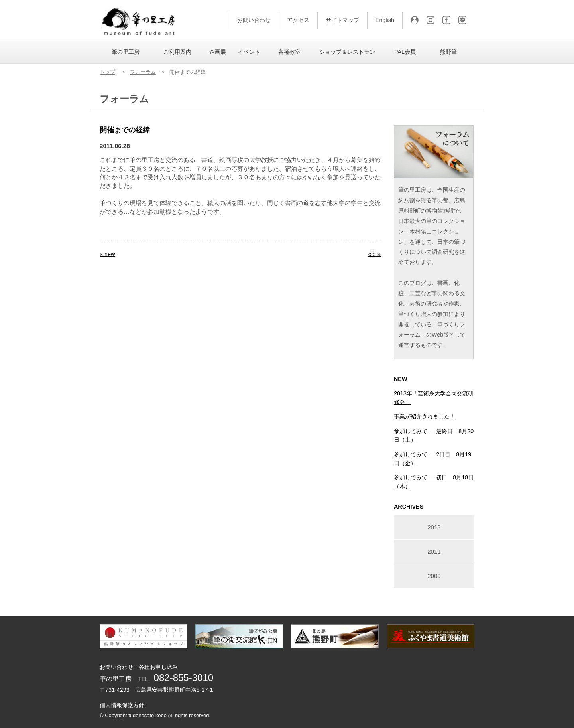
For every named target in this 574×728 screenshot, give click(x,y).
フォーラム (143, 72)
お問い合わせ (254, 20)
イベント (249, 52)
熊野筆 (448, 52)
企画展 (218, 52)
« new (107, 254)
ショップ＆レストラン (347, 52)
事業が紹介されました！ (425, 416)
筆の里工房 (126, 52)
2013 (434, 527)
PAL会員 (405, 52)
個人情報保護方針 (122, 705)
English (385, 20)
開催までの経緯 (125, 130)
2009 (434, 576)
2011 (434, 551)
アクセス (298, 20)
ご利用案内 (177, 52)
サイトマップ (342, 20)
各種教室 (289, 52)
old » (374, 254)
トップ (107, 72)
